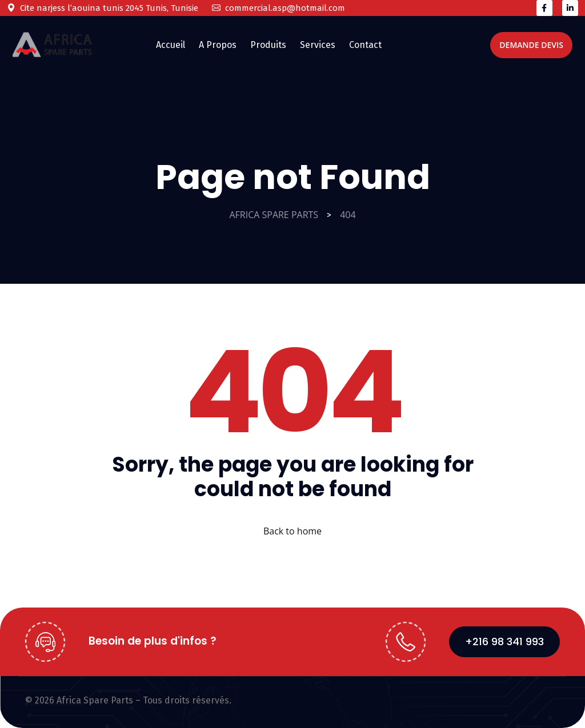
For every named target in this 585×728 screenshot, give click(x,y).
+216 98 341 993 (504, 641)
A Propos (218, 45)
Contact (365, 45)
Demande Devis (531, 45)
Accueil (171, 45)
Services (318, 45)
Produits (268, 45)
